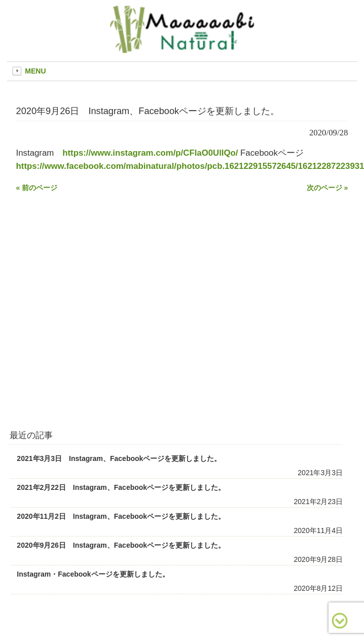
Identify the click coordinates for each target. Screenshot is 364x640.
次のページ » (327, 188)
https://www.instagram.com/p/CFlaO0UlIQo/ (150, 153)
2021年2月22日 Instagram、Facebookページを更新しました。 (121, 487)
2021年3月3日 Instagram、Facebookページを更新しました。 (119, 458)
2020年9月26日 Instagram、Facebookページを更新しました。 (121, 545)
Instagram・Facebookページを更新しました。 (93, 574)
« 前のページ (37, 188)
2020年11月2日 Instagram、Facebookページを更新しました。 (121, 516)
